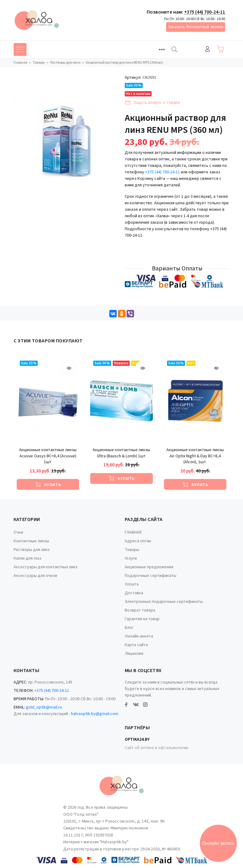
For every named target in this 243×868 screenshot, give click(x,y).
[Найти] (174, 49)
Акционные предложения (149, 567)
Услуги (131, 558)
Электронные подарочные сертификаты (164, 602)
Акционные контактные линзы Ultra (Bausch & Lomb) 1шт (121, 453)
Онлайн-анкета (139, 636)
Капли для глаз (27, 558)
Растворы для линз (32, 550)
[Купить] (48, 484)
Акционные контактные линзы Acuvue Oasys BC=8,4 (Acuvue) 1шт (48, 456)
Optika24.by (137, 739)
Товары (132, 550)
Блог (129, 628)
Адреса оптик (138, 541)
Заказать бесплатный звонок (196, 27)
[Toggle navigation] (162, 49)
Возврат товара (140, 610)
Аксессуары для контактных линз (46, 567)
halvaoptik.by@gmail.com (95, 714)
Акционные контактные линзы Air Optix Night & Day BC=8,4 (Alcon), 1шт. (195, 456)
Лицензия (134, 654)
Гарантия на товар (142, 619)
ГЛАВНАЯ (133, 532)
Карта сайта (136, 645)
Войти (207, 49)
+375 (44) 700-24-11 (205, 12)
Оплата (132, 584)
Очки (18, 532)
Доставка (134, 593)
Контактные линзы (31, 541)
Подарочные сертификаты (151, 576)
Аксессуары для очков (35, 576)
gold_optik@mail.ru (44, 707)
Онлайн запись (218, 843)
